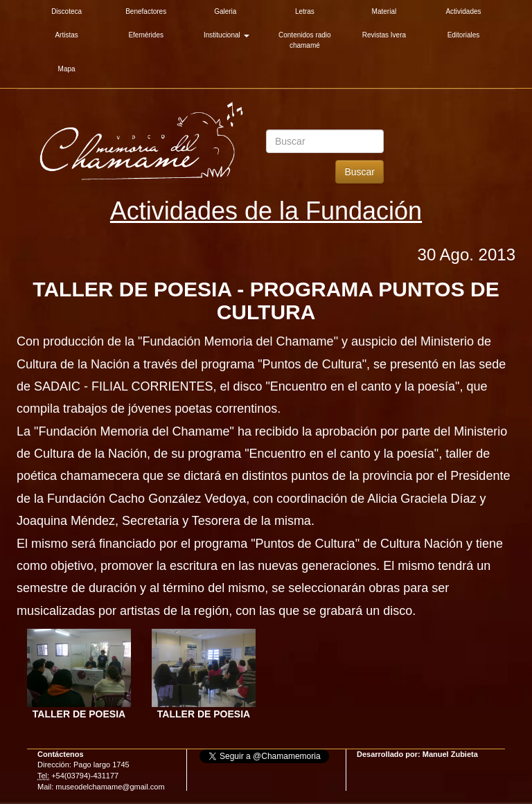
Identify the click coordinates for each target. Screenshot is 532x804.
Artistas (66, 35)
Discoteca (66, 11)
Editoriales (464, 35)
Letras (305, 11)
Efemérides (146, 35)
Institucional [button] (227, 35)
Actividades (463, 11)
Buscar (360, 172)
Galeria (225, 11)
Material (384, 11)
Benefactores (146, 11)
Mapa (67, 69)
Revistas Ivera (384, 35)
